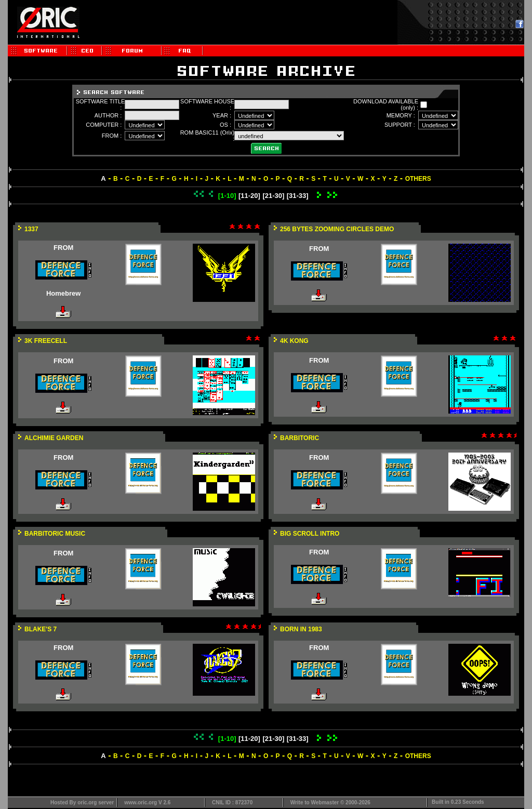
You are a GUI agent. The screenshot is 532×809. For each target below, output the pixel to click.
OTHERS (418, 179)
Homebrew (63, 293)
